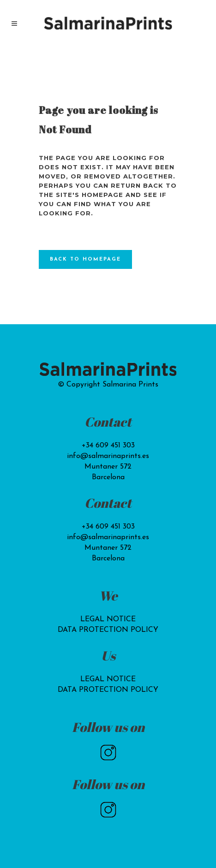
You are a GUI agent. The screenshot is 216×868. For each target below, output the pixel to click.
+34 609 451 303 (108, 446)
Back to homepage (85, 259)
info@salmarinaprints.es (108, 456)
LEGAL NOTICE (108, 619)
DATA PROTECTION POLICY (108, 630)
